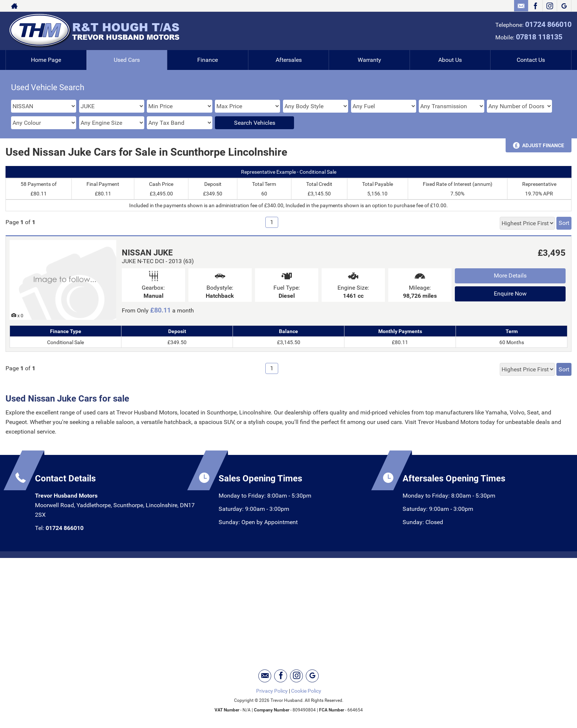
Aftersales (289, 60)
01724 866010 (548, 24)
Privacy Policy (272, 691)
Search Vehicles (255, 123)
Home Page (46, 60)
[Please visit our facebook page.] (535, 6)
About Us (450, 60)
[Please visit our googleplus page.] (564, 6)
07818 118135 (539, 37)
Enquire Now (510, 294)
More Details (510, 275)
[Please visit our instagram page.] (550, 6)
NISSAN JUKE (147, 253)
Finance (208, 60)
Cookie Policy (306, 691)
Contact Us (531, 60)
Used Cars (127, 60)
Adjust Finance (543, 145)
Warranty (369, 60)
